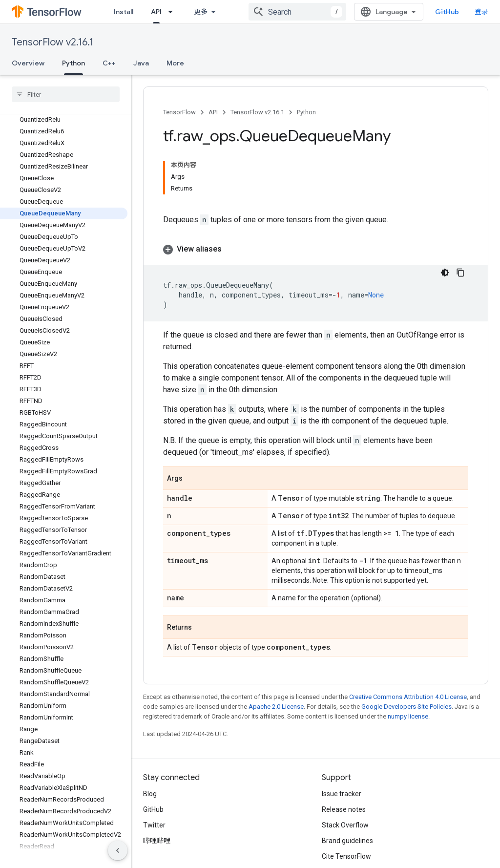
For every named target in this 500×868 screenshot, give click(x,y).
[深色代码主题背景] (445, 273)
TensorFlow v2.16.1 (52, 42)
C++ (109, 63)
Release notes (344, 809)
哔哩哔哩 (157, 841)
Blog (150, 794)
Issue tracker (342, 794)
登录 (481, 12)
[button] (316, 249)
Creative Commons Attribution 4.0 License (408, 697)
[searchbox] (66, 94)
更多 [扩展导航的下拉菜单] (201, 12)
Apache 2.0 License (276, 707)
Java (141, 63)
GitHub (447, 12)
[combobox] (297, 12)
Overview (28, 63)
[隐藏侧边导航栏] (118, 850)
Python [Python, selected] (73, 63)
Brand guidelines (347, 841)
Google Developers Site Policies (406, 707)
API (213, 112)
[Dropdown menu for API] (173, 12)
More (175, 63)
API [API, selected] (156, 12)
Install (124, 12)
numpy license (408, 716)
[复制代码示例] (460, 273)
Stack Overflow (345, 825)
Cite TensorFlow (346, 856)
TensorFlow (179, 112)
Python (306, 112)
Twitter (154, 825)
